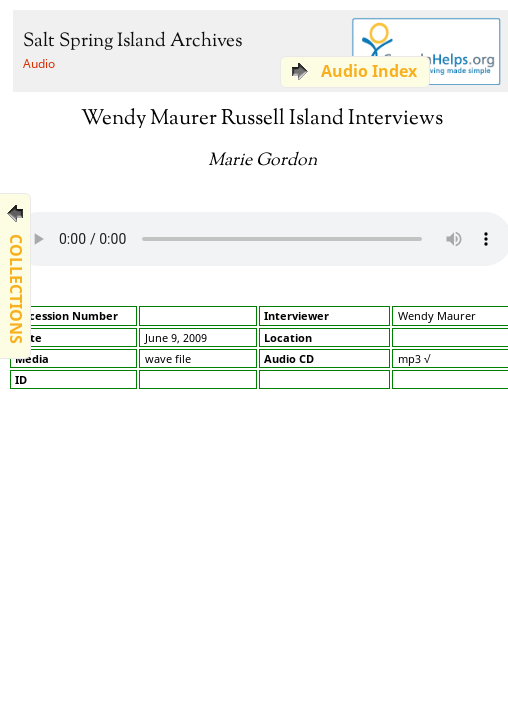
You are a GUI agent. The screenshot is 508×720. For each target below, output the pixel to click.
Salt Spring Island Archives (132, 41)
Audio (39, 63)
